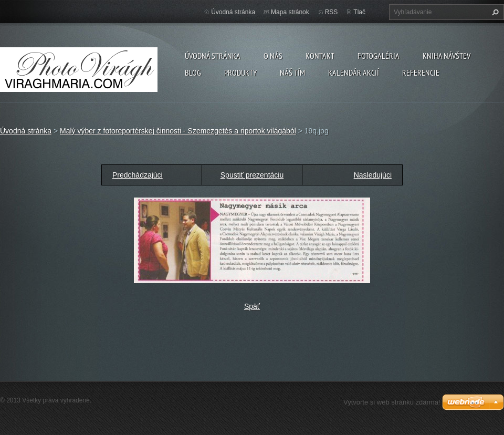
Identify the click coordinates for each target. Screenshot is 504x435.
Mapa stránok (290, 12)
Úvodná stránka (213, 56)
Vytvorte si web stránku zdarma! (392, 402)
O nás (273, 56)
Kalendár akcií (354, 72)
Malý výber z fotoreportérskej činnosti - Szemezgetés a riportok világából (178, 131)
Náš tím (292, 72)
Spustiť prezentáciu (252, 175)
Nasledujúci (373, 175)
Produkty (240, 72)
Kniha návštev (447, 56)
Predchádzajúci (138, 175)
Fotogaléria (379, 56)
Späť (252, 306)
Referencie (421, 72)
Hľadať (494, 12)
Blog (193, 72)
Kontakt (320, 56)
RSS (332, 12)
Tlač (359, 12)
